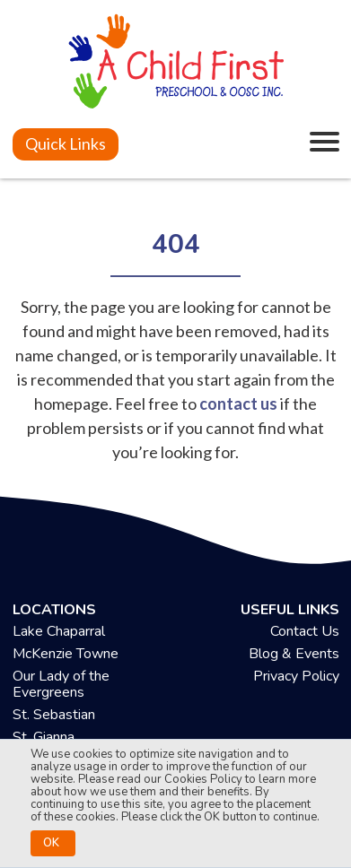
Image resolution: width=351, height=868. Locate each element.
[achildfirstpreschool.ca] (176, 64)
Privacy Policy (296, 676)
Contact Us (305, 631)
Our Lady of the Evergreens (61, 684)
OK (51, 843)
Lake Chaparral (59, 631)
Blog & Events (294, 654)
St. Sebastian (54, 715)
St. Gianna (44, 737)
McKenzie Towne (66, 654)
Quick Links (66, 143)
